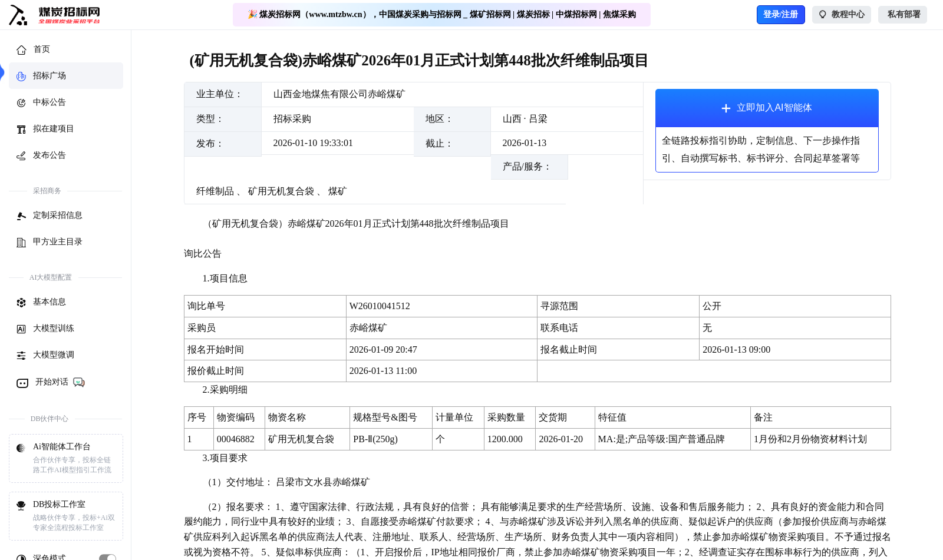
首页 (33, 50)
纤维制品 (215, 191)
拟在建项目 (45, 130)
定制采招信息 (50, 216)
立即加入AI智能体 (766, 108)
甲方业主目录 (50, 243)
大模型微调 (45, 356)
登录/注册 (781, 14)
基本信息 (41, 303)
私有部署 (903, 15)
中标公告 (41, 103)
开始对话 (51, 382)
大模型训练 (45, 329)
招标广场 (41, 77)
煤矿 (338, 191)
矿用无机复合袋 (281, 191)
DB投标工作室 (66, 516)
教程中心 (842, 15)
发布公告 (41, 156)
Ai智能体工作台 (66, 459)
